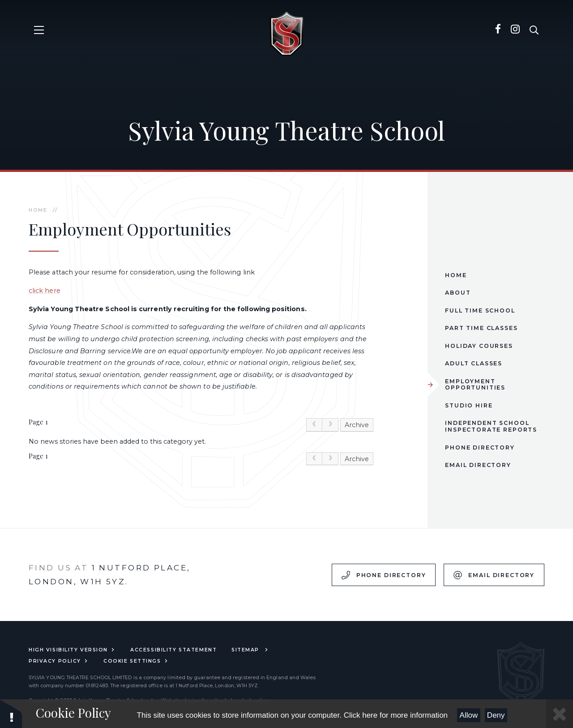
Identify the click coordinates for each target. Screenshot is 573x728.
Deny (496, 715)
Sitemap (250, 650)
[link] (314, 425)
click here (45, 291)
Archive (357, 425)
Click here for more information (396, 715)
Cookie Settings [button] (136, 661)
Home (38, 210)
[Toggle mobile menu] (39, 30)
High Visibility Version (72, 650)
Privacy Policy (59, 661)
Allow (469, 715)
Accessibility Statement (173, 650)
